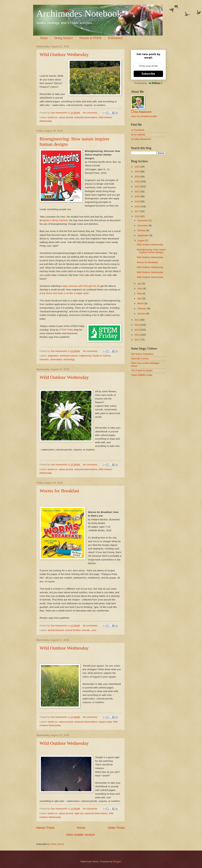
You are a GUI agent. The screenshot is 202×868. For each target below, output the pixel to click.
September (143, 235)
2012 (138, 335)
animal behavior (56, 630)
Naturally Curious (140, 359)
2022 (138, 187)
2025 (138, 172)
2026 (138, 167)
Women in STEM (90, 38)
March (141, 303)
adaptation (53, 356)
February (142, 308)
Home (44, 38)
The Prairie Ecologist (142, 370)
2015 (138, 320)
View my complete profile (144, 116)
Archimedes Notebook (79, 14)
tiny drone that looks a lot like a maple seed (65, 293)
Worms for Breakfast (59, 491)
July (140, 284)
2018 (138, 206)
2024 (138, 177)
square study (105, 722)
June (140, 288)
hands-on (53, 117)
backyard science (69, 356)
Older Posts (116, 828)
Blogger (117, 862)
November (143, 226)
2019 (138, 201)
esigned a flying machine (54, 220)
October (142, 230)
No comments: (91, 113)
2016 (138, 216)
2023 (138, 181)
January (142, 314)
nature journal (66, 117)
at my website (138, 135)
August (141, 240)
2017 (138, 211)
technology (69, 359)
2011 (138, 340)
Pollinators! (115, 38)
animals (86, 630)
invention (44, 359)
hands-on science (102, 356)
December (143, 221)
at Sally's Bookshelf (141, 139)
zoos (94, 630)
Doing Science (64, 38)
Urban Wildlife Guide (142, 375)
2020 (138, 196)
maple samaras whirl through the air (80, 286)
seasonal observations (86, 117)
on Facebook (138, 130)
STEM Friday (66, 330)
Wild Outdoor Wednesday (64, 54)
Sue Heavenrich (143, 112)
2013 (138, 330)
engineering (85, 356)
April (140, 299)
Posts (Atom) (57, 844)
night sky (79, 813)
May (140, 294)
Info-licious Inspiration (142, 354)
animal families (73, 630)
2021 (138, 192)
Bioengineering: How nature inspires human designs (151, 251)
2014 (138, 325)
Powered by (148, 83)
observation (56, 359)
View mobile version (81, 835)
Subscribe (148, 74)
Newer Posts (46, 828)
